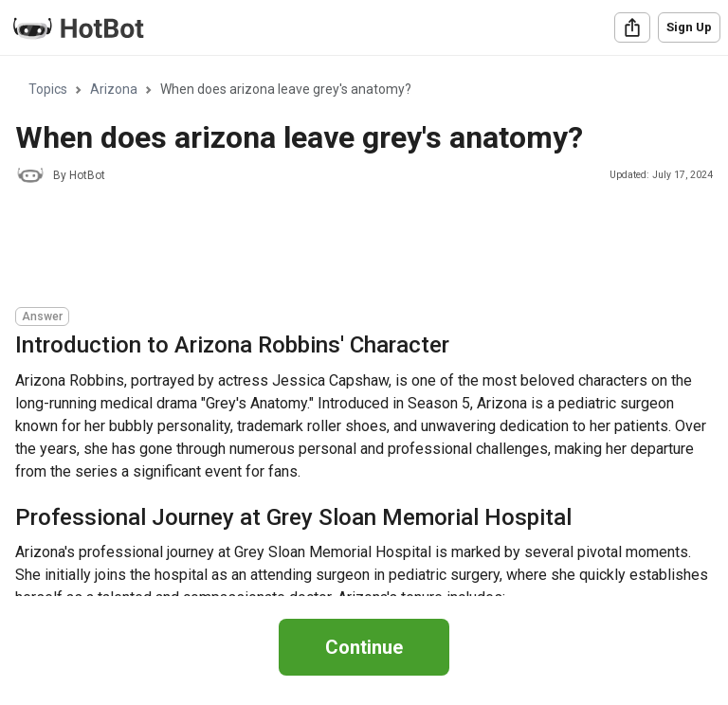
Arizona (114, 89)
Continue (364, 647)
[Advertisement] (360, 248)
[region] (364, 326)
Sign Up (689, 27)
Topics (48, 89)
